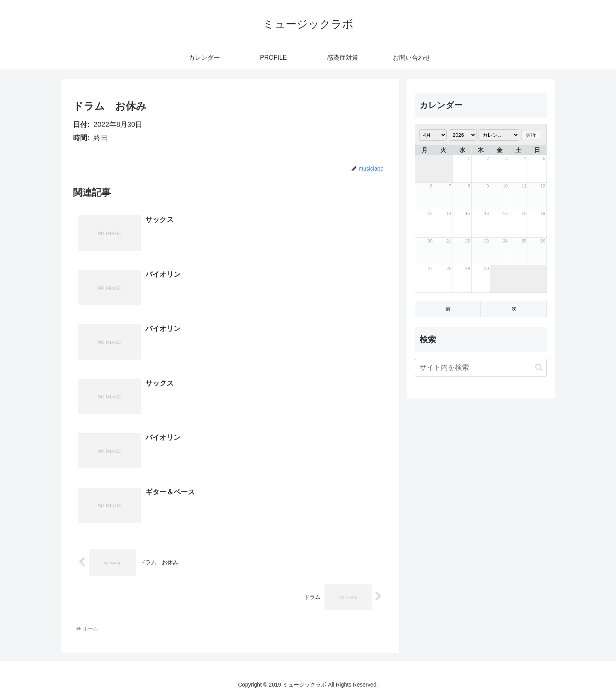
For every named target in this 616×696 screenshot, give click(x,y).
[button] (539, 367)
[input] (481, 368)
